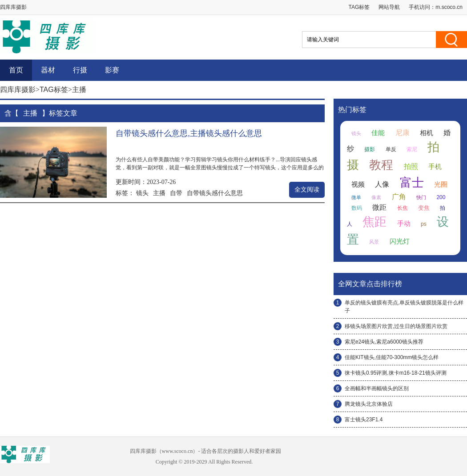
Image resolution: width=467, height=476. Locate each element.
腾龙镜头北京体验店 (369, 404)
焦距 (374, 222)
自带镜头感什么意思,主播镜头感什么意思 (189, 133)
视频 (358, 184)
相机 (427, 133)
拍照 (411, 166)
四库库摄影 (18, 90)
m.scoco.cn (449, 7)
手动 (404, 224)
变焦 (424, 208)
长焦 (403, 208)
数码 (357, 208)
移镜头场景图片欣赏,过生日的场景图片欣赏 (396, 326)
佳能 (378, 133)
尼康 (403, 133)
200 (441, 197)
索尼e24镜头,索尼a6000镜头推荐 (384, 342)
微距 (379, 207)
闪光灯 (400, 241)
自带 (176, 193)
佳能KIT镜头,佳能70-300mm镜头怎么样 (392, 357)
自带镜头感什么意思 (215, 193)
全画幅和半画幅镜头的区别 (377, 388)
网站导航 (389, 7)
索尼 (412, 149)
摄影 (370, 149)
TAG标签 (359, 7)
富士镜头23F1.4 (364, 420)
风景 (374, 242)
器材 (48, 70)
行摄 (80, 70)
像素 (376, 197)
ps (424, 224)
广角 (399, 197)
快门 (421, 197)
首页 (16, 70)
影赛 (112, 70)
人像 (382, 184)
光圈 (441, 184)
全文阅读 (307, 190)
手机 (435, 167)
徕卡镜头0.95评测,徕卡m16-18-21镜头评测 (396, 373)
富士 (412, 183)
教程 (381, 165)
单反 (391, 149)
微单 (356, 197)
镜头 (142, 193)
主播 (159, 193)
